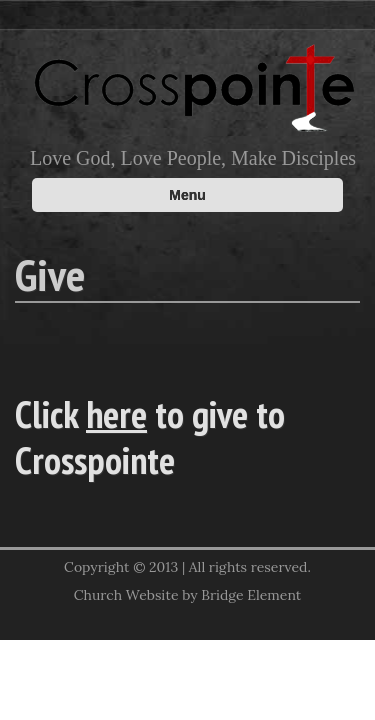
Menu (187, 195)
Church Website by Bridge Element (187, 595)
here (116, 413)
